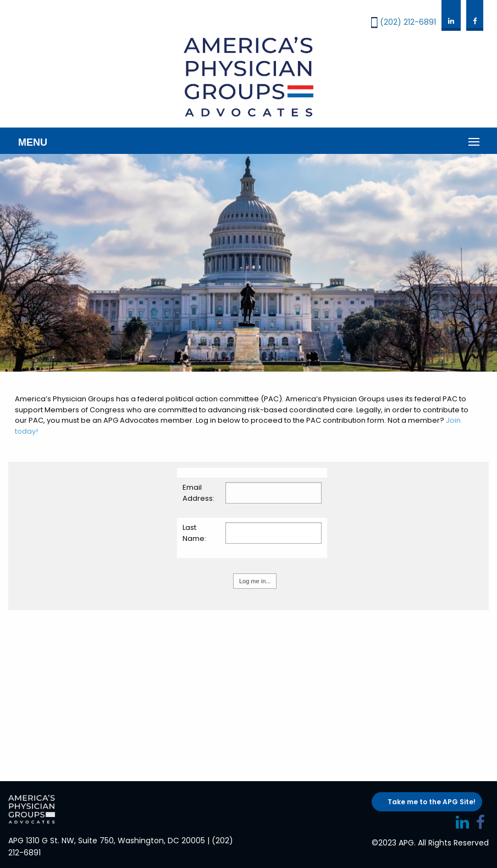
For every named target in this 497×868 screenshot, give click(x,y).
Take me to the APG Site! (432, 802)
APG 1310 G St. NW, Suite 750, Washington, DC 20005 (107, 841)
